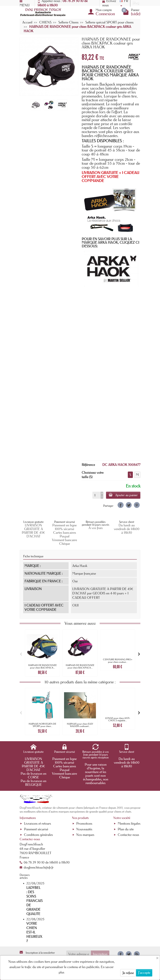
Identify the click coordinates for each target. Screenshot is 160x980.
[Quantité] (97, 495)
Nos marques (85, 835)
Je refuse (128, 973)
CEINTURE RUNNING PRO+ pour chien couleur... (118, 661)
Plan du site (126, 829)
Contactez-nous (128, 835)
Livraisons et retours (37, 823)
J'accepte (144, 973)
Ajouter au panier (123, 495)
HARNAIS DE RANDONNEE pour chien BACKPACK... (42, 666)
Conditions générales (38, 835)
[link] (121, 505)
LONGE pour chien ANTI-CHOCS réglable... (118, 719)
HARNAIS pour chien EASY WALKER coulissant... (80, 725)
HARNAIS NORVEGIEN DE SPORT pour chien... (42, 725)
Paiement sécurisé (36, 829)
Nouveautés (84, 829)
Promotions (84, 823)
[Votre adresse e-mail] (79, 954)
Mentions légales (129, 823)
